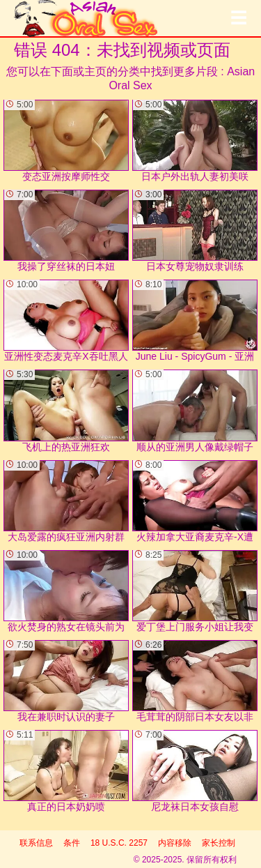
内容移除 (175, 843)
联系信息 (36, 843)
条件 (72, 843)
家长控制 (219, 843)
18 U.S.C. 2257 (119, 843)
